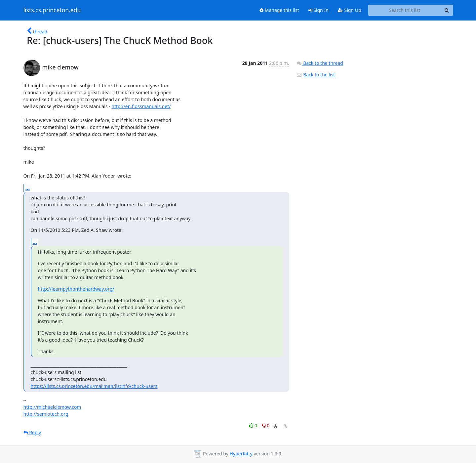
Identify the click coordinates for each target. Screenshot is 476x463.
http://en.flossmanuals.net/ (141, 106)
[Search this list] (405, 10)
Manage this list (279, 10)
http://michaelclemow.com (52, 407)
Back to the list (316, 75)
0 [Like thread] (254, 425)
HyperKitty (241, 454)
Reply (32, 432)
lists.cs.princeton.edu (52, 10)
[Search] (447, 10)
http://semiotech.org (46, 414)
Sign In (318, 10)
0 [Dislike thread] (266, 425)
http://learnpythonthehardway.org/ (76, 289)
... (28, 188)
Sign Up (350, 10)
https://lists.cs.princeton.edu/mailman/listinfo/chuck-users (94, 386)
